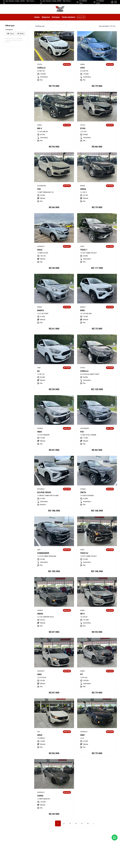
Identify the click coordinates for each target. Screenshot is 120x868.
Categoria (9, 29)
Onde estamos (69, 17)
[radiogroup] (16, 34)
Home (37, 17)
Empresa (46, 17)
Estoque (56, 17)
